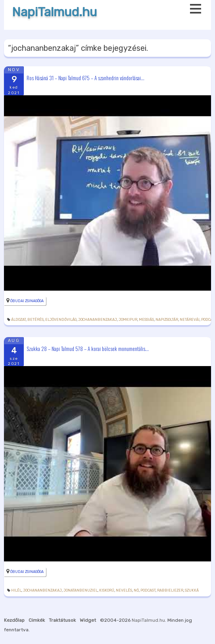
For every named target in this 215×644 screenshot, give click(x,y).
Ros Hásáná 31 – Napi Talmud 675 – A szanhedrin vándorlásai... (85, 77)
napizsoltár (167, 320)
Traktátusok (62, 620)
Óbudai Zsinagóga (27, 301)
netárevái (190, 320)
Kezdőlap (14, 620)
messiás (146, 320)
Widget (88, 620)
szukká (192, 590)
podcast (148, 590)
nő (136, 590)
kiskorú (107, 590)
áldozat (18, 320)
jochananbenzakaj (98, 320)
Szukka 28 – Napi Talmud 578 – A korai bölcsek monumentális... (88, 349)
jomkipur (128, 320)
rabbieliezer (170, 590)
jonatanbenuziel (81, 590)
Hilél (16, 590)
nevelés (124, 590)
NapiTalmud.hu (54, 12)
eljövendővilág (61, 320)
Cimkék (37, 620)
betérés (36, 320)
